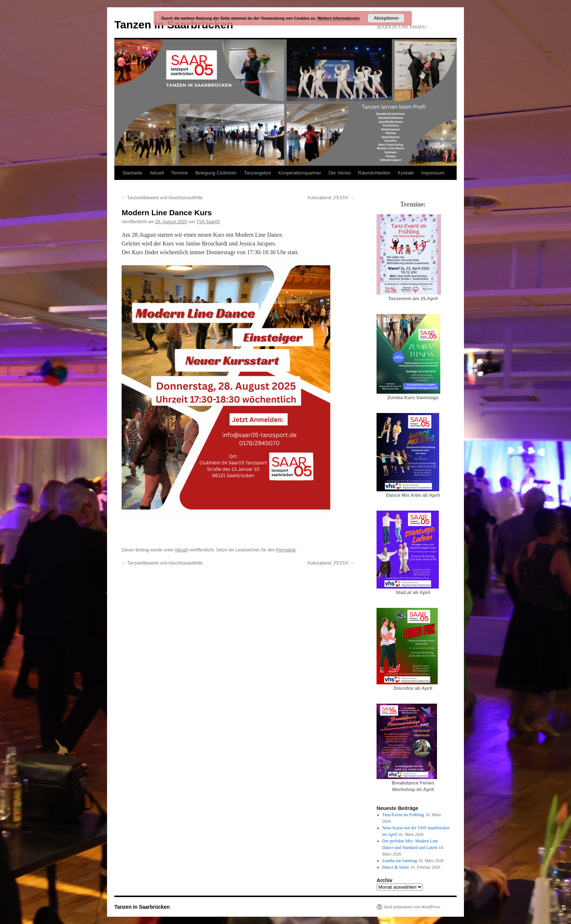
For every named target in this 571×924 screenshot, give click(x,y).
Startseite (132, 173)
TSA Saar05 (208, 222)
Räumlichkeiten (374, 173)
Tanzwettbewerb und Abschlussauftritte (162, 198)
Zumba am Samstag (400, 861)
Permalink (286, 550)
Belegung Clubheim (216, 173)
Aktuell (157, 173)
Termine (180, 173)
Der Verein (340, 173)
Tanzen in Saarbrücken (142, 907)
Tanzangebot (257, 173)
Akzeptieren (386, 18)
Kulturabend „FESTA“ (331, 198)
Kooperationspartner (300, 173)
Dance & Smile (396, 867)
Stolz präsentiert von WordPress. (412, 907)
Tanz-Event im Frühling (403, 815)
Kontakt (406, 173)
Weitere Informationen (338, 18)
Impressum (433, 173)
